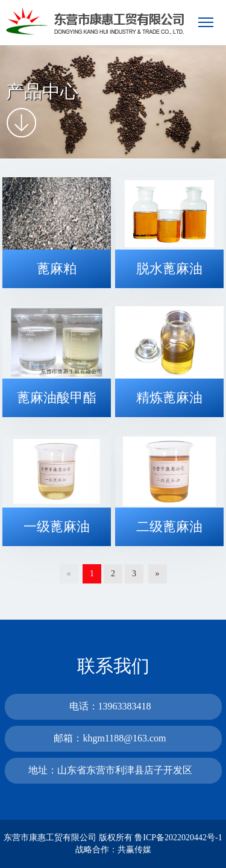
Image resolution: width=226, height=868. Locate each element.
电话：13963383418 (110, 706)
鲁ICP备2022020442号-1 (178, 838)
